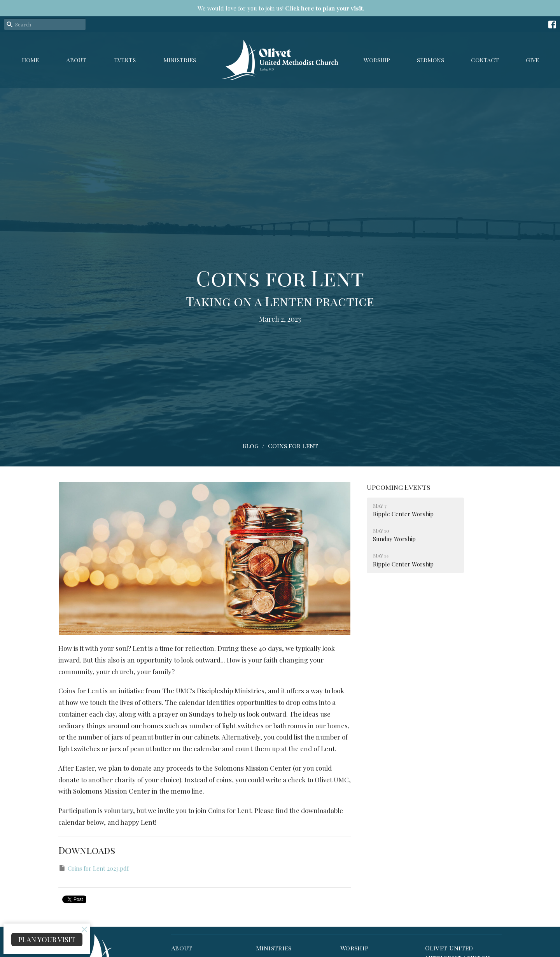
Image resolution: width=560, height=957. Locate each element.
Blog (250, 446)
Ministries (180, 60)
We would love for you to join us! (281, 8)
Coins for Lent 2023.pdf (94, 868)
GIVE (532, 60)
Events (125, 60)
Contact (485, 60)
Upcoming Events (399, 487)
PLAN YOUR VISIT (47, 939)
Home (30, 60)
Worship (377, 60)
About (76, 60)
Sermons (430, 60)
